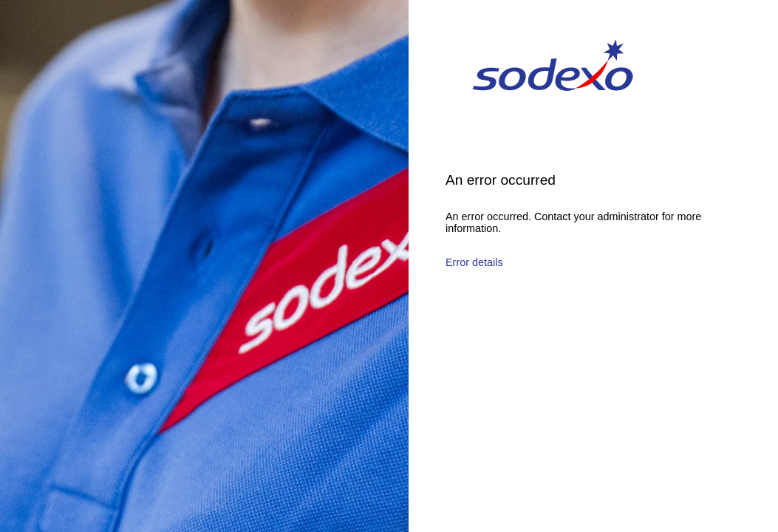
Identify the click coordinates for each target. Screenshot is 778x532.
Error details (474, 262)
